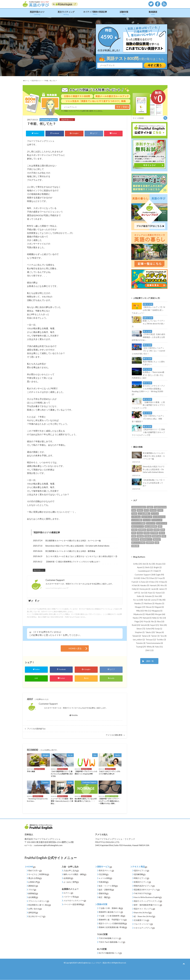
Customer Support (48, 704)
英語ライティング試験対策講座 (113, 924)
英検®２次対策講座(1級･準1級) (113, 927)
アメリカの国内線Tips (36, 729)
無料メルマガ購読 (71, 874)
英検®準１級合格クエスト (111, 912)
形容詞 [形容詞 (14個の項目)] (157, 530)
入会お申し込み (71, 871)
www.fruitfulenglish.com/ (56, 588)
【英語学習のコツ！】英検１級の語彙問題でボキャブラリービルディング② (148, 431)
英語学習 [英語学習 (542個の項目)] (135, 539)
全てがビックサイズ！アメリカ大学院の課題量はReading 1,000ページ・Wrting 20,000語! (148, 388)
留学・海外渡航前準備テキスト (148, 905)
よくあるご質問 (71, 882)
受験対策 (103, 894)
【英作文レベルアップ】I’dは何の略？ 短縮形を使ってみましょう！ (148, 308)
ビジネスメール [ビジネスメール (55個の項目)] (159, 517)
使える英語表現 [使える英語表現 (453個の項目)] (151, 526)
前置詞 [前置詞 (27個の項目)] (134, 530)
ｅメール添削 (105, 878)
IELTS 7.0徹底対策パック (110, 953)
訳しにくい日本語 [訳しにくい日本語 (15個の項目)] (138, 542)
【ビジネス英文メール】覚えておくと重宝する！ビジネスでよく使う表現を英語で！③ (81, 556)
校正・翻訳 (104, 897)
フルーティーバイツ (143, 924)
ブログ (32, 890)
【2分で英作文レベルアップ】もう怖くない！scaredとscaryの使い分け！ (148, 349)
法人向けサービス (37, 916)
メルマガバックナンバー (75, 901)
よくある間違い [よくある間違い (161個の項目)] (144, 513)
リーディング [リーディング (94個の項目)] (162, 523)
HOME (31, 867)
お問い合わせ (35, 909)
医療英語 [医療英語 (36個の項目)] (142, 530)
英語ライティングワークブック (148, 901)
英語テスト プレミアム (144, 909)
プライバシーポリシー (39, 901)
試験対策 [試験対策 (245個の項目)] (150, 542)
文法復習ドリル (141, 920)
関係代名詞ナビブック (144, 886)
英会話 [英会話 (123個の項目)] (140, 533)
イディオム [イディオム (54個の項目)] (136, 517)
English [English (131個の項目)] (150, 507)
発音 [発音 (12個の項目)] (134, 533)
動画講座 (153, 13)
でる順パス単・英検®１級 (111, 908)
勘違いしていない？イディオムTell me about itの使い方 (148, 322)
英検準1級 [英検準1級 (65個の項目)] (156, 536)
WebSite (74, 715)
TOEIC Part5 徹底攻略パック (112, 942)
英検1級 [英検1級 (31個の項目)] (140, 536)
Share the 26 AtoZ (143, 913)
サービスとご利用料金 (39, 874)
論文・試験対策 (106, 890)
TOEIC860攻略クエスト (110, 938)
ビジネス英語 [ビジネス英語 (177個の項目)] (137, 520)
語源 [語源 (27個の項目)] (157, 542)
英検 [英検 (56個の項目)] (134, 536)
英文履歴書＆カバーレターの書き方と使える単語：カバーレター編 (73, 541)
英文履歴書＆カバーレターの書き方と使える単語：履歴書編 (70, 551)
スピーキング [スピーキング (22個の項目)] (147, 517)
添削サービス (104, 867)
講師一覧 (150, 661)
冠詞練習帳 (140, 874)
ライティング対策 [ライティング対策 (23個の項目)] (138, 523)
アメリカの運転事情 (114, 735)
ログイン (68, 893)
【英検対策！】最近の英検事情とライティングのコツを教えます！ (73, 562)
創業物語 (33, 894)
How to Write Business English (148, 897)
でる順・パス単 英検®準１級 (112, 916)
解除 (83, 874)
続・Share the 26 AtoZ (144, 916)
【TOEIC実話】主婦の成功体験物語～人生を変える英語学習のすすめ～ (148, 336)
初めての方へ (35, 871)
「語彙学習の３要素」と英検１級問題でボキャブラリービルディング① (148, 403)
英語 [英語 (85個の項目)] (164, 536)
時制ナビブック (141, 878)
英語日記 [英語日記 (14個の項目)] (157, 539)
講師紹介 (33, 886)
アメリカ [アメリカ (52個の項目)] (155, 513)
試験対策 (124, 13)
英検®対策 (102, 904)
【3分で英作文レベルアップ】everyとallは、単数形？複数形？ (148, 417)
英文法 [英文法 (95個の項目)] (162, 533)
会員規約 (68, 878)
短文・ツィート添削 (108, 886)
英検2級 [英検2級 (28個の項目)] (148, 536)
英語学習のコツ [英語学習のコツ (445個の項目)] (146, 539)
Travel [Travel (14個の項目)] (134, 513)
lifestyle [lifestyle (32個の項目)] (153, 510)
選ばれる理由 (35, 878)
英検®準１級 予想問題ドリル (113, 920)
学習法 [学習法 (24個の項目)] (150, 530)
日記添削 (103, 874)
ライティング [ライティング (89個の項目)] (157, 520)
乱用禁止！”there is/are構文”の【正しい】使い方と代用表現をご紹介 (148, 373)
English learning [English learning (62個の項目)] (160, 507)
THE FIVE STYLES (142, 894)
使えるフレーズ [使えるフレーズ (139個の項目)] (138, 526)
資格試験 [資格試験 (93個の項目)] (135, 546)
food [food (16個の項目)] (134, 510)
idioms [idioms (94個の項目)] (140, 510)
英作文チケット (106, 871)
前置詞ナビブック (142, 882)
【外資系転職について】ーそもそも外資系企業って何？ (148, 484)
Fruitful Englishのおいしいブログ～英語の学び (94, 963)
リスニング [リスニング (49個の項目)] (151, 523)
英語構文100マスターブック (147, 890)
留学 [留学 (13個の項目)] (163, 530)
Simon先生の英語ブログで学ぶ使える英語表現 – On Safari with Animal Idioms (77, 546)
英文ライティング (66, 13)
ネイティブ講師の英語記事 (95, 13)
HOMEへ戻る (75, 649)
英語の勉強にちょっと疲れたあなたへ (148, 361)
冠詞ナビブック (141, 871)
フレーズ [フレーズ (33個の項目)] (147, 520)
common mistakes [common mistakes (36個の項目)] (139, 507)
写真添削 (103, 882)
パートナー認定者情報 (74, 904)
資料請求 (33, 913)
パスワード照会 (71, 897)
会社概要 (33, 897)
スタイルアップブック (144, 928)
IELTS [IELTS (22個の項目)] (146, 510)
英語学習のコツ (37, 13)
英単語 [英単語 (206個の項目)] (147, 533)
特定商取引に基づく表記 (40, 905)
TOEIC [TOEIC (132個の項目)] (160, 510)
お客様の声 (34, 882)
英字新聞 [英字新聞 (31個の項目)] (154, 533)
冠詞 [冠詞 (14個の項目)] (160, 526)
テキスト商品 (140, 867)
